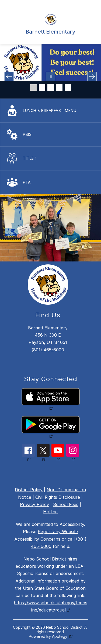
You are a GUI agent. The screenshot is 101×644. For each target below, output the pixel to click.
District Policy (29, 490)
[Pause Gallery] (50, 76)
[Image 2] (42, 88)
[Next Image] (92, 76)
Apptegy (60, 636)
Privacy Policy (34, 504)
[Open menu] (14, 22)
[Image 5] (68, 88)
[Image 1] (33, 88)
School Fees (66, 504)
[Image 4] (59, 88)
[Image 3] (51, 88)
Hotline (50, 512)
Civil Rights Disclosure (58, 497)
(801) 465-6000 (48, 350)
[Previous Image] (9, 76)
